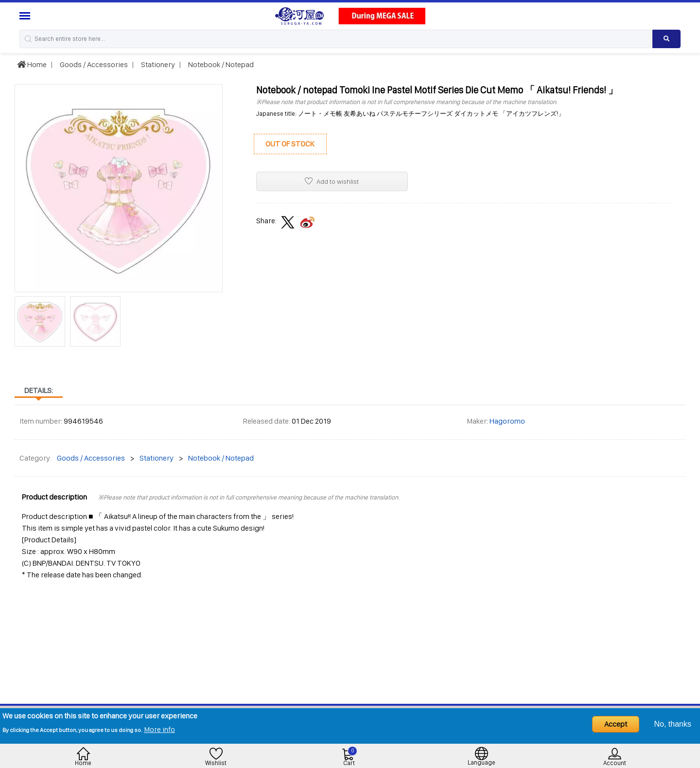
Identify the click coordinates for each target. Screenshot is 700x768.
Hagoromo (507, 421)
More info (159, 729)
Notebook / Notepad (220, 64)
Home (32, 64)
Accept (616, 724)
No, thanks (673, 724)
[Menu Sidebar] (26, 16)
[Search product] (666, 39)
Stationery (157, 64)
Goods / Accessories (93, 64)
